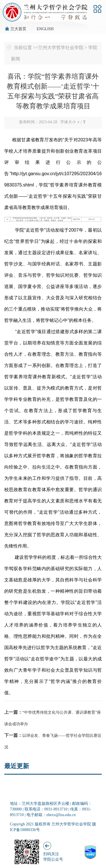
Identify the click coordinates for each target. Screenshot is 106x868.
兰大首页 (18, 29)
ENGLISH (45, 29)
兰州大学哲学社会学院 (61, 48)
